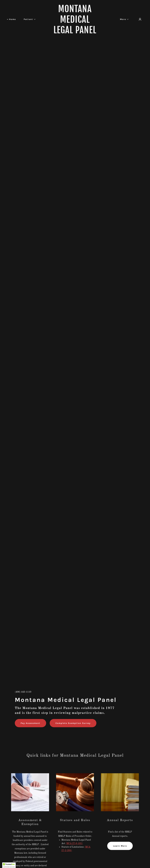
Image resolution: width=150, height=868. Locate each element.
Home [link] (12, 19)
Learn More (120, 846)
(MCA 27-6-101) (74, 844)
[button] (29, 19)
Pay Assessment (30, 723)
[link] (75, 33)
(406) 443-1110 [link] (23, 692)
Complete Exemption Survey (73, 723)
